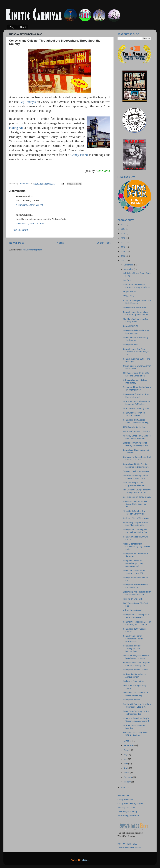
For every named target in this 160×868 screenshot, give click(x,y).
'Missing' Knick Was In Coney (136, 471)
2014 (123, 234)
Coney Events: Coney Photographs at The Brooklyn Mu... (133, 639)
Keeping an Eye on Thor (134, 599)
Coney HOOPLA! (130, 326)
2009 (123, 252)
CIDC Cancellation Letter (134, 427)
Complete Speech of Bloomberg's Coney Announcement (133, 564)
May (126, 764)
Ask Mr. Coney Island (132, 610)
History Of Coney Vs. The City (136, 432)
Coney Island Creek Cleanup (136, 670)
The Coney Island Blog (127, 812)
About (23, 27)
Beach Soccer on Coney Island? (137, 497)
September (129, 746)
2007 (123, 261)
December (129, 265)
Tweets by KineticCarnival (129, 848)
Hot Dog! (127, 280)
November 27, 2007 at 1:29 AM (30, 224)
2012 (123, 238)
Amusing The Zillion (126, 808)
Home (60, 243)
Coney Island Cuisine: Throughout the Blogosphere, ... (133, 649)
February (128, 777)
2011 (123, 243)
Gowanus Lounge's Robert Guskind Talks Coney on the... (135, 504)
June (126, 759)
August (127, 750)
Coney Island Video (132, 700)
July (126, 755)
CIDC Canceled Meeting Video (137, 409)
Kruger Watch (129, 292)
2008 (123, 256)
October (128, 741)
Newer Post (16, 243)
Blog (12, 27)
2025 (123, 225)
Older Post (104, 243)
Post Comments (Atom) (32, 250)
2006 (123, 788)
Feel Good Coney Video (134, 681)
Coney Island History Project (130, 804)
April (126, 768)
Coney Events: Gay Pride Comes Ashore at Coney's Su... (136, 352)
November (129, 269)
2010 (123, 247)
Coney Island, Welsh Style (135, 308)
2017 (123, 229)
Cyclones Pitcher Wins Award (136, 518)
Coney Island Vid (131, 345)
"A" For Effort (129, 296)
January (127, 782)
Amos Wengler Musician (128, 816)
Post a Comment (20, 230)
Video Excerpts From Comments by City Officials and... (137, 547)
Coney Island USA (125, 800)
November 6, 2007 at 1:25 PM (29, 205)
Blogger (86, 860)
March (127, 773)
